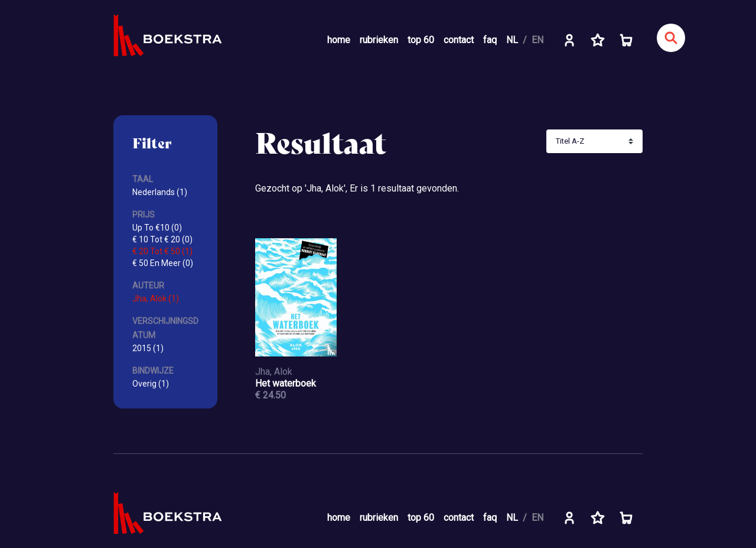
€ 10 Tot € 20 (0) (162, 239)
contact (459, 40)
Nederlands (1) (160, 192)
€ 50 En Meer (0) (163, 263)
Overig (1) (151, 384)
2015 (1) (148, 348)
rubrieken (379, 40)
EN (537, 40)
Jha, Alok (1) (156, 299)
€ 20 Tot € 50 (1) (162, 251)
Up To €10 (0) (157, 228)
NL (512, 40)
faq (490, 40)
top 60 (421, 40)
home (339, 40)
